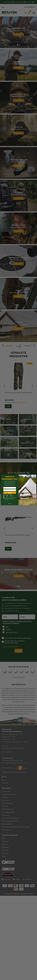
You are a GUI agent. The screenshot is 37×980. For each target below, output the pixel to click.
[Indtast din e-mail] (10, 490)
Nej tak (10, 504)
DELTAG (10, 493)
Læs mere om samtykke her (6, 501)
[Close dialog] (35, 476)
